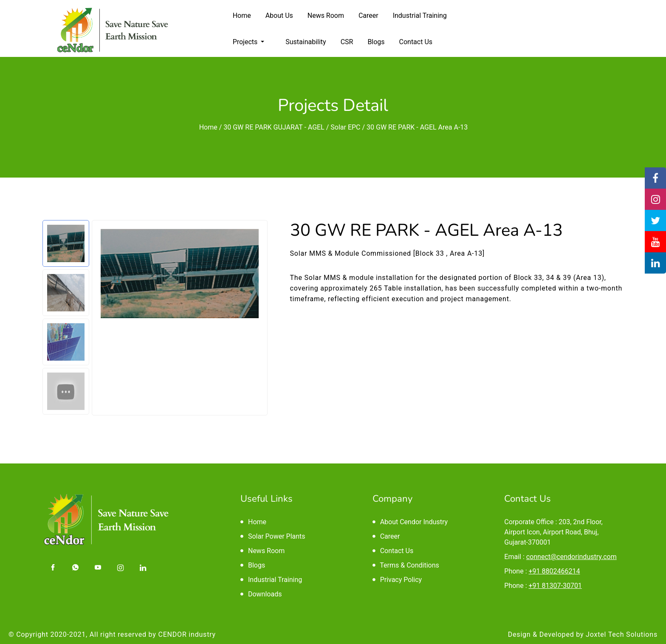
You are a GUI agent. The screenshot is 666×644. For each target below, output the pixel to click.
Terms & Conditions (406, 565)
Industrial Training (420, 16)
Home (242, 16)
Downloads (261, 594)
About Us (279, 16)
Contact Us (416, 42)
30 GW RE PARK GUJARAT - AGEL (274, 127)
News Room (326, 16)
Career (368, 16)
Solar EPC (345, 127)
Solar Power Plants (273, 536)
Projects (246, 42)
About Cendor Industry (410, 522)
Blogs (376, 42)
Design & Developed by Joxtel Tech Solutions (583, 634)
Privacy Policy (397, 580)
